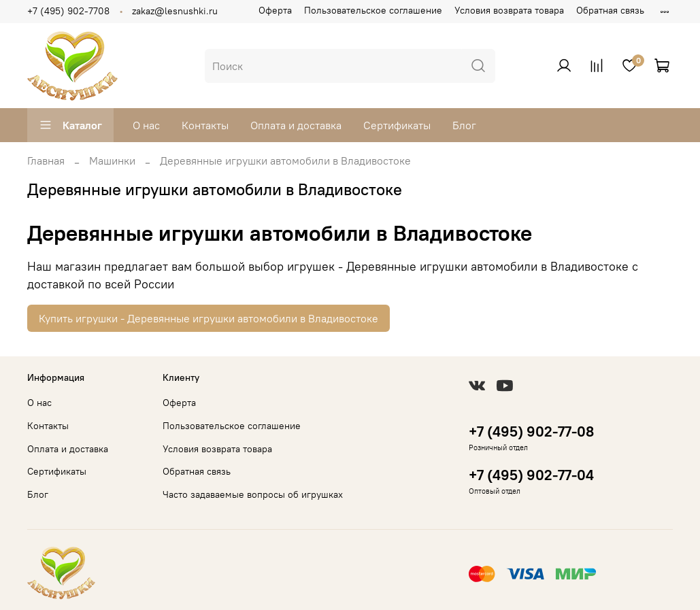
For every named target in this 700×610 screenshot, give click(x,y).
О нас (146, 125)
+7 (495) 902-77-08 (531, 431)
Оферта (275, 10)
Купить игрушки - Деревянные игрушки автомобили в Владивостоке (209, 318)
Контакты (205, 125)
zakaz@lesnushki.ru (175, 11)
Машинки (112, 160)
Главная (46, 160)
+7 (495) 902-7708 (68, 11)
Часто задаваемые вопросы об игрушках (253, 494)
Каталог (70, 125)
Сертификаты (397, 125)
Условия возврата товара (509, 10)
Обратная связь (610, 10)
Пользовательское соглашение (373, 10)
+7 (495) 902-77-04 (531, 475)
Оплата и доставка (296, 125)
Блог (464, 125)
